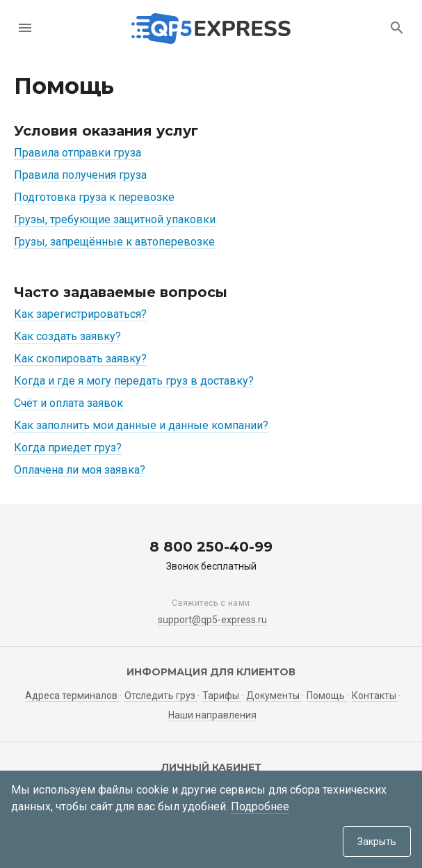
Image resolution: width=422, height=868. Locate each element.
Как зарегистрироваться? (80, 314)
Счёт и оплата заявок (68, 403)
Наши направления (212, 715)
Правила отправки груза (78, 153)
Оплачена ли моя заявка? (80, 470)
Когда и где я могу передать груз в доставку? (134, 381)
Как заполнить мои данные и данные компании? (141, 425)
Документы (274, 696)
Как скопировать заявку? (80, 359)
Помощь (327, 696)
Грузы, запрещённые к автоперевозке (114, 242)
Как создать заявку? (67, 336)
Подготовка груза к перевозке (94, 197)
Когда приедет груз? (68, 448)
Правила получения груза (80, 175)
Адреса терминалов (72, 696)
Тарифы (222, 696)
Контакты (375, 696)
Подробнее (260, 806)
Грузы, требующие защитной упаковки (115, 219)
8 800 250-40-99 (211, 547)
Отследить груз (161, 696)
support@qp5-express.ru (212, 620)
